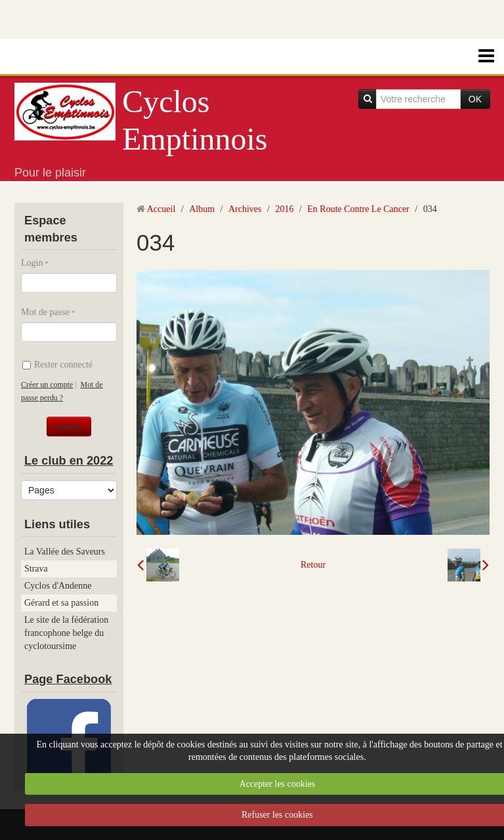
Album (202, 209)
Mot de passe (45, 312)
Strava (36, 569)
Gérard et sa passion (61, 603)
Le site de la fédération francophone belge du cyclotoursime (66, 633)
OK (475, 99)
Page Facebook (68, 679)
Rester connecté (57, 365)
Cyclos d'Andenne (58, 586)
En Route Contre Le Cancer (358, 209)
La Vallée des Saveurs (65, 552)
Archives (245, 209)
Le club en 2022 (69, 461)
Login (32, 263)
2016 (284, 209)
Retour (313, 565)
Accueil (161, 209)
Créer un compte (47, 385)
